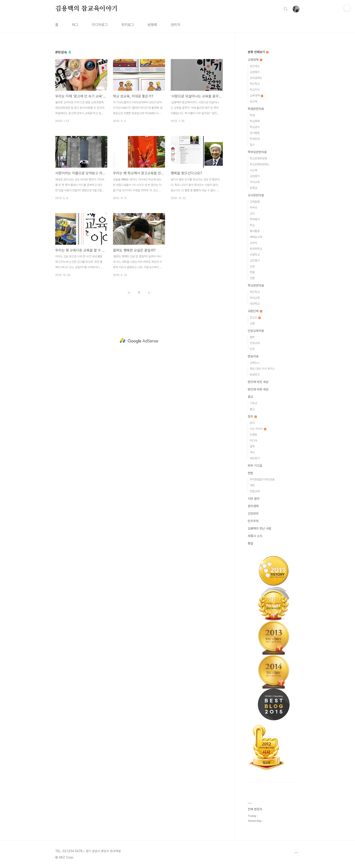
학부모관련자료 (257, 152)
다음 (149, 293)
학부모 (253, 208)
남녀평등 (255, 133)
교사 (252, 213)
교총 (252, 323)
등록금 (253, 188)
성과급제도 (256, 78)
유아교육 (255, 298)
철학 (252, 337)
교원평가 (255, 72)
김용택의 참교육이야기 (86, 9)
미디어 (253, 441)
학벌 (252, 272)
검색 (286, 9)
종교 (250, 397)
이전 (129, 293)
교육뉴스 (255, 363)
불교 (252, 409)
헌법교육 (255, 491)
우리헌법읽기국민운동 (262, 479)
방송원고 (255, 375)
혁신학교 (255, 84)
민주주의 (253, 521)
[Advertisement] (139, 341)
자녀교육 (255, 182)
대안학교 (255, 304)
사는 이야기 (258, 429)
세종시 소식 (255, 536)
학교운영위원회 (258, 158)
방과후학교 (256, 249)
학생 (252, 115)
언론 (252, 278)
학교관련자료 (256, 285)
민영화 (253, 435)
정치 (252, 416)
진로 (252, 349)
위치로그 (128, 25)
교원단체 (255, 311)
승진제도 (255, 66)
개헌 (252, 485)
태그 (75, 25)
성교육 (253, 101)
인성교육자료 (256, 331)
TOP (296, 853)
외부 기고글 (255, 466)
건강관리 (253, 514)
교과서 (253, 243)
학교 (252, 225)
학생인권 (255, 139)
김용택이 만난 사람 (259, 528)
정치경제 (253, 506)
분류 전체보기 (258, 52)
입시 (252, 145)
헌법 (250, 473)
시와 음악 (254, 499)
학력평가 (255, 219)
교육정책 (255, 60)
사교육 (253, 170)
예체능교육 (256, 237)
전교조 (255, 317)
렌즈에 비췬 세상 (258, 389)
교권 (252, 266)
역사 (252, 452)
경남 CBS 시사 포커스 (262, 369)
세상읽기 (255, 458)
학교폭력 (255, 121)
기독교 (253, 403)
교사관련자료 (256, 195)
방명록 (152, 25)
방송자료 (253, 356)
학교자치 (255, 90)
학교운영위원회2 (259, 164)
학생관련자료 (256, 109)
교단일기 (255, 260)
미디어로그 (100, 25)
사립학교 (255, 255)
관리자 (175, 25)
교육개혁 (256, 96)
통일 (250, 543)
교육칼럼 (255, 202)
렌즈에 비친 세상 (258, 382)
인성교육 (255, 343)
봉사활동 (255, 231)
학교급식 (255, 127)
